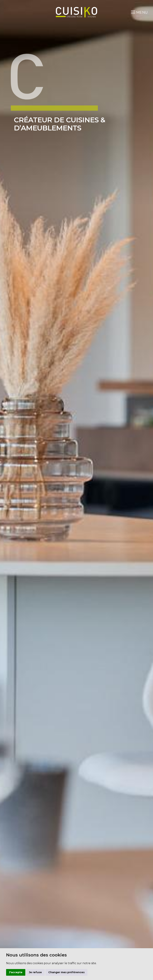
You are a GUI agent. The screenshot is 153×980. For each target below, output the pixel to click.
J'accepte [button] (16, 972)
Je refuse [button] (35, 972)
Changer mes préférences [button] (66, 972)
